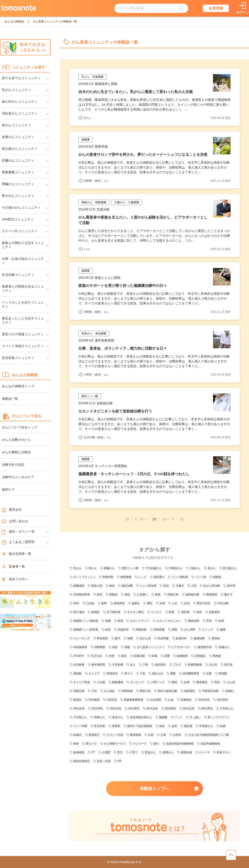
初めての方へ (15, 579)
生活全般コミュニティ (18, 275)
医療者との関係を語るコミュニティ (23, 288)
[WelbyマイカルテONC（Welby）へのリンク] (25, 623)
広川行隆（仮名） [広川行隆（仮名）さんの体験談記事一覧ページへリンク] (98, 437)
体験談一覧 (10, 399)
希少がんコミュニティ (18, 196)
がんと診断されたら (16, 440)
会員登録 (216, 8)
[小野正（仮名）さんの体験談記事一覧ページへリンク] (81, 375)
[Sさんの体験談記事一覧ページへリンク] (81, 118)
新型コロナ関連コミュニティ (23, 334)
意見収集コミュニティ (18, 358)
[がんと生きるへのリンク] (25, 600)
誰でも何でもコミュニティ (21, 78)
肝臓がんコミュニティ (18, 160)
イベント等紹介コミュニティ (23, 346)
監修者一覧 (13, 566)
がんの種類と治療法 (16, 452)
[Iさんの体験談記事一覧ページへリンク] (81, 249)
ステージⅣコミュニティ (20, 231)
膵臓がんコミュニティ (18, 184)
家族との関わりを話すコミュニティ (23, 245)
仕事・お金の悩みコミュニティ (23, 261)
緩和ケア (8, 490)
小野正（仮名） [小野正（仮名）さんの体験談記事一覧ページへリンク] (96, 375)
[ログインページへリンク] (243, 8)
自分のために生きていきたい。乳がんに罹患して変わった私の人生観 (136, 92)
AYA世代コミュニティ (18, 219)
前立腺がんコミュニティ (20, 149)
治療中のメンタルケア (18, 477)
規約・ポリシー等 (18, 532)
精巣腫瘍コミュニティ (18, 172)
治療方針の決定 (13, 465)
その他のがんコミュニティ (21, 207)
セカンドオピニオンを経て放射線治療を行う (115, 411)
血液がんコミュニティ (18, 137)
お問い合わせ (15, 521)
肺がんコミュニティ (16, 125)
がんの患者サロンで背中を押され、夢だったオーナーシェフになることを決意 (143, 155)
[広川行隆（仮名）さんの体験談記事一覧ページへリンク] (81, 437)
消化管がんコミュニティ (20, 113)
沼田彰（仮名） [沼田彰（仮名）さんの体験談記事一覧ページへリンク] (96, 181)
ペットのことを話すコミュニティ (23, 304)
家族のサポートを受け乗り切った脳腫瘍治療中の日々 (123, 286)
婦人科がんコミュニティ (20, 102)
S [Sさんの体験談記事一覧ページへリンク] (87, 118)
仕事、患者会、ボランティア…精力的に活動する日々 (123, 348)
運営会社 (12, 510)
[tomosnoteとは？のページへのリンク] (154, 840)
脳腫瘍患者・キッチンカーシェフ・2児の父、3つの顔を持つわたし (134, 474)
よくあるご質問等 (18, 542)
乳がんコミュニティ (16, 90)
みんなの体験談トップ (18, 386)
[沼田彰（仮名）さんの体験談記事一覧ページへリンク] (81, 181)
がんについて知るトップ (20, 427)
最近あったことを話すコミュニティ (23, 320)
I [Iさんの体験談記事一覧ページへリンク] (87, 249)
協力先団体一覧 (17, 554)
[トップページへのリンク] (18, 8)
